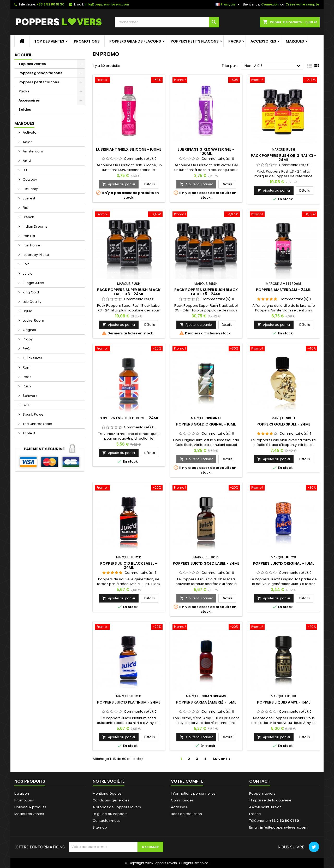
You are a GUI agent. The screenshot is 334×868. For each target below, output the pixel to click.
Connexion (270, 4)
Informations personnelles (193, 793)
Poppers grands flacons (135, 41)
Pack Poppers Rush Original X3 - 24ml (284, 158)
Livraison (22, 793)
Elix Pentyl (30, 189)
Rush (26, 386)
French (28, 217)
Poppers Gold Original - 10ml (206, 424)
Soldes (25, 110)
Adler (27, 142)
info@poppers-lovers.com (107, 4)
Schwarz (30, 396)
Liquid (27, 311)
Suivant (222, 759)
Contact (260, 781)
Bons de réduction (186, 814)
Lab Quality (32, 302)
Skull (26, 405)
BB (24, 170)
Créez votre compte (302, 4)
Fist (25, 208)
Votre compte (187, 781)
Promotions (87, 41)
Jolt (25, 264)
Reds (27, 377)
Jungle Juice (33, 283)
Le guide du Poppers (110, 814)
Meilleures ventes (29, 814)
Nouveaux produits (30, 807)
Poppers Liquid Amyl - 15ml (284, 702)
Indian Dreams (35, 226)
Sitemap (100, 827)
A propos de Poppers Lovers (117, 807)
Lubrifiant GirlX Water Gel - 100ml (206, 151)
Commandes (182, 800)
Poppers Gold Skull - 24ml (284, 424)
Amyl (26, 161)
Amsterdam (32, 151)
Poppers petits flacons (195, 41)
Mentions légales (107, 793)
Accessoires (263, 41)
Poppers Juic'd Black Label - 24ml (129, 565)
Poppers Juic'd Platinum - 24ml (129, 702)
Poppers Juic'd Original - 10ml (284, 563)
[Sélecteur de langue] (228, 4)
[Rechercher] (167, 22)
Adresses (179, 807)
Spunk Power (33, 414)
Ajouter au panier (119, 184)
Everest (29, 198)
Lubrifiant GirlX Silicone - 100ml (129, 149)
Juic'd (27, 273)
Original (29, 330)
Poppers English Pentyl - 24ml (129, 418)
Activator (30, 132)
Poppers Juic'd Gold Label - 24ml (206, 563)
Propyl (28, 339)
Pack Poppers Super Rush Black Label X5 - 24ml (206, 292)
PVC (26, 349)
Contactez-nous (107, 821)
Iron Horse (31, 245)
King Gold (30, 292)
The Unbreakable (37, 424)
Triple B (28, 433)
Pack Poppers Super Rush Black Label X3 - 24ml (129, 292)
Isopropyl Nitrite (35, 255)
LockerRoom (33, 320)
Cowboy (29, 179)
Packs (235, 41)
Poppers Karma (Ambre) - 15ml (206, 702)
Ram (26, 367)
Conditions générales (111, 800)
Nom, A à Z (273, 66)
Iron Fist (29, 236)
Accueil (23, 55)
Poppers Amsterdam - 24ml (284, 290)
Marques (295, 41)
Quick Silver (32, 358)
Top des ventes (49, 41)
